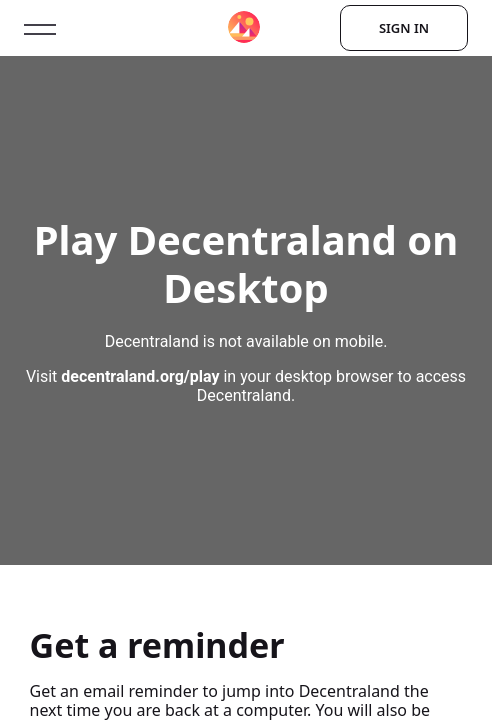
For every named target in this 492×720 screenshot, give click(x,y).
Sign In (404, 28)
